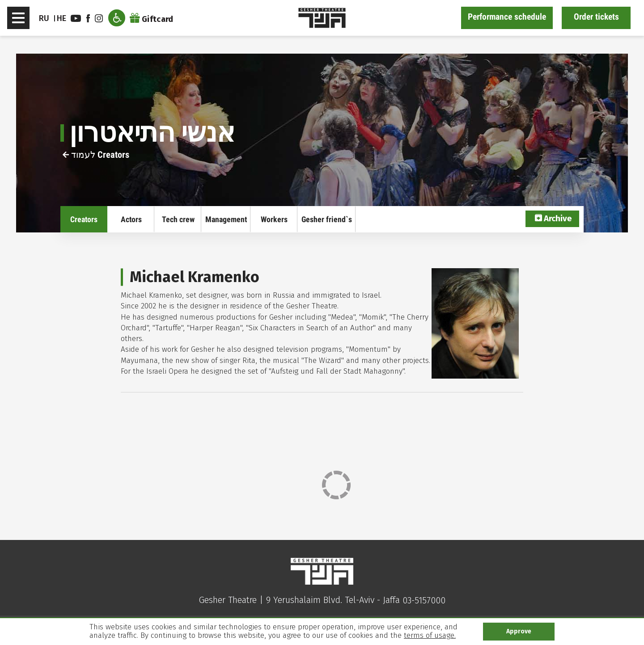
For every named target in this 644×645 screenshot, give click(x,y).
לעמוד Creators (96, 155)
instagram (99, 18)
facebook (88, 18)
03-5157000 (424, 600)
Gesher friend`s (327, 219)
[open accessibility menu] (117, 18)
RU (44, 18)
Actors (131, 219)
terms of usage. (430, 635)
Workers (274, 219)
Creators (84, 219)
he (62, 18)
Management (226, 219)
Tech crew (178, 219)
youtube (76, 18)
